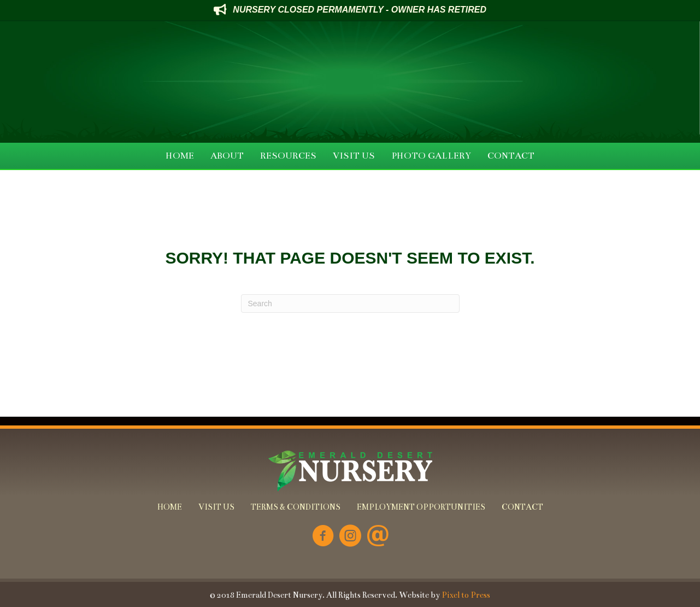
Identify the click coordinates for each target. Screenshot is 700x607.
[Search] (350, 303)
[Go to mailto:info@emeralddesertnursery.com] (378, 537)
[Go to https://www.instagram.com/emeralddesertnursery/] (350, 537)
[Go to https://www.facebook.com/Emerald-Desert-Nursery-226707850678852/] (323, 537)
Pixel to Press (466, 595)
